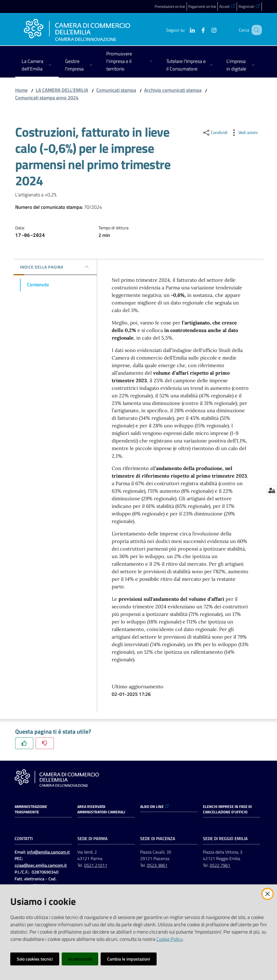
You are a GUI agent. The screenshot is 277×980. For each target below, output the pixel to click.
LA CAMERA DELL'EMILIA (62, 90)
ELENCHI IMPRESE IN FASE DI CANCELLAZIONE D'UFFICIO (227, 809)
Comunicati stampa (116, 90)
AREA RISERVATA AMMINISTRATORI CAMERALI (101, 809)
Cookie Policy (169, 939)
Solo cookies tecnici (35, 959)
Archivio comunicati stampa (173, 90)
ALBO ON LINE (155, 807)
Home (21, 90)
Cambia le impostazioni (129, 959)
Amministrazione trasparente (31, 809)
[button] (255, 30)
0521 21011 (96, 865)
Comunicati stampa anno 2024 (47, 98)
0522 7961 (220, 865)
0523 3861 (157, 865)
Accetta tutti (80, 959)
